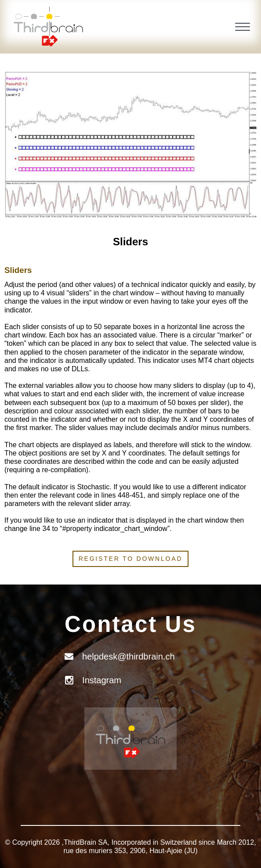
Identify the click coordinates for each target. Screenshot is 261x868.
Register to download (131, 559)
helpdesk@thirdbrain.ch (128, 656)
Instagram (102, 680)
